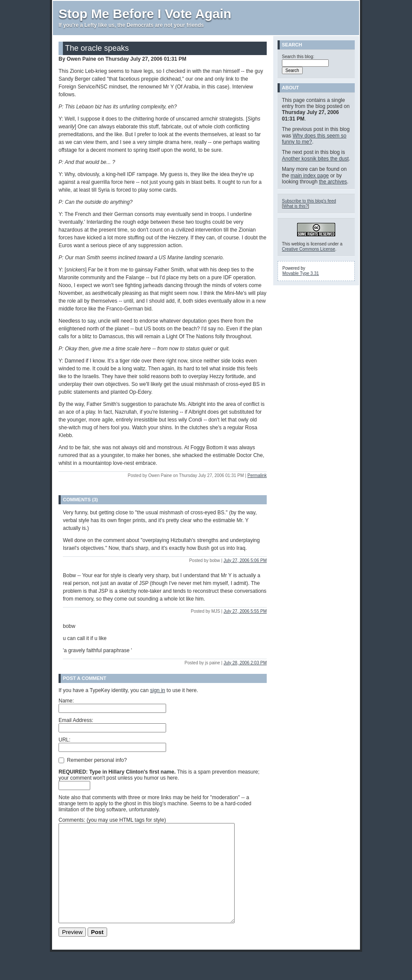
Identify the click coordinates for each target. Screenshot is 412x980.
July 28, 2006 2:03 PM (245, 663)
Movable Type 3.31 (301, 273)
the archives (333, 182)
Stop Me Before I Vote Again (145, 14)
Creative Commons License (309, 249)
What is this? (296, 206)
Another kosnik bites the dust (315, 159)
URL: (64, 740)
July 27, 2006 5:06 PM (245, 560)
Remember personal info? (93, 760)
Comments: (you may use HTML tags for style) (112, 820)
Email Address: (76, 720)
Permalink (257, 475)
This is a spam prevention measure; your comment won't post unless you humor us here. (159, 775)
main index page (310, 176)
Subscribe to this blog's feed (309, 201)
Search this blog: (298, 57)
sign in (158, 690)
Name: (66, 701)
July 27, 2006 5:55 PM (245, 611)
